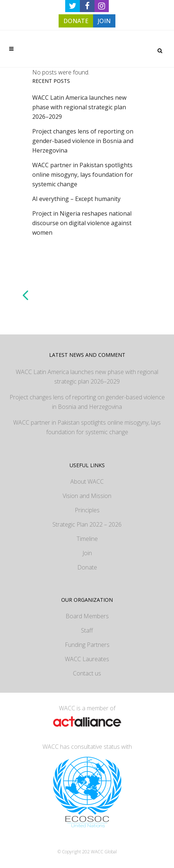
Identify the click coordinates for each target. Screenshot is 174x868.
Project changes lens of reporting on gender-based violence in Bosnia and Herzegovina (83, 141)
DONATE (76, 21)
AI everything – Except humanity (76, 199)
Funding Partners (87, 645)
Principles (87, 510)
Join (87, 553)
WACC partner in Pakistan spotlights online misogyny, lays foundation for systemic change (83, 175)
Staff (87, 630)
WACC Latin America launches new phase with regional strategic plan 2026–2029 (79, 107)
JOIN (104, 21)
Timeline (87, 539)
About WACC (87, 481)
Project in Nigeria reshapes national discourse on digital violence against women (82, 223)
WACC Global (104, 852)
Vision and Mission (87, 496)
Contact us (87, 673)
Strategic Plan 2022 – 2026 (87, 524)
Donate (87, 567)
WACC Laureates (87, 659)
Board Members (87, 616)
